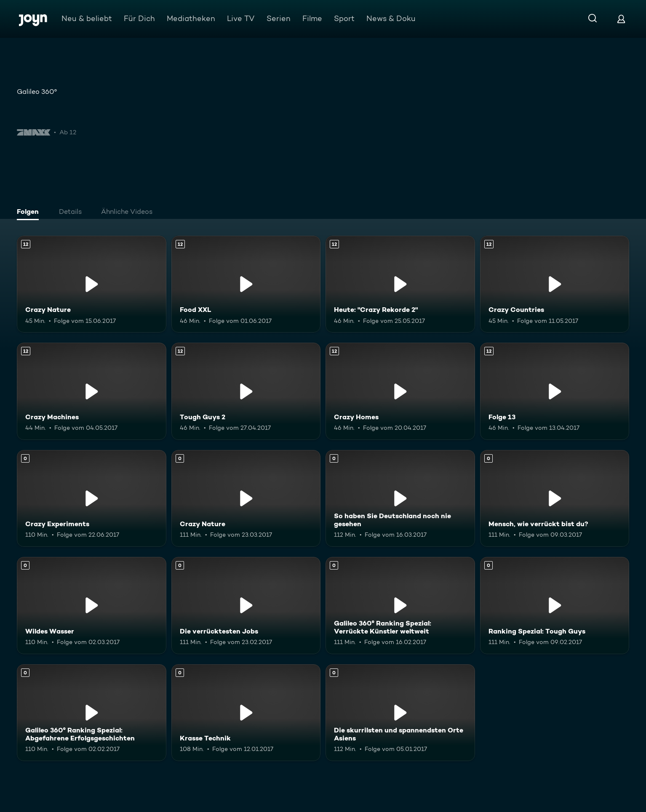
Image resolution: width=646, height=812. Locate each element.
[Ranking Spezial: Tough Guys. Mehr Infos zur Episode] (555, 605)
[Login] (621, 19)
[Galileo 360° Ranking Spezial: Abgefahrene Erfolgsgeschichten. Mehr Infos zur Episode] (92, 713)
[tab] (30, 213)
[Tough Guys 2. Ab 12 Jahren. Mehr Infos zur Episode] (246, 391)
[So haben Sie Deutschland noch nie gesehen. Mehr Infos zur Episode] (400, 498)
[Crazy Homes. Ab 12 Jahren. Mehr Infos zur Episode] (400, 391)
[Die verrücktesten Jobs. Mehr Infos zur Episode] (246, 605)
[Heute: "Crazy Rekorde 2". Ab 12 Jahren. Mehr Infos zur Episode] (400, 284)
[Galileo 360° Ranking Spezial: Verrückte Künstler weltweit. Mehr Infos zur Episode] (400, 605)
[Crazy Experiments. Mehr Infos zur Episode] (92, 498)
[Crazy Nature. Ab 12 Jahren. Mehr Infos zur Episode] (92, 284)
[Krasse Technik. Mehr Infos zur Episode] (246, 713)
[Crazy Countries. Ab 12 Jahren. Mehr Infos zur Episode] (555, 284)
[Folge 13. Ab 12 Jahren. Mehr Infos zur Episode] (555, 391)
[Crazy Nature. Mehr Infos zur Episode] (246, 498)
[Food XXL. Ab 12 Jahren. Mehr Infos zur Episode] (246, 284)
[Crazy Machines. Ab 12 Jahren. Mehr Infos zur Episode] (92, 391)
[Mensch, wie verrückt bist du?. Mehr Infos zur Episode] (555, 498)
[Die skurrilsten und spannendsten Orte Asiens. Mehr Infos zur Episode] (400, 713)
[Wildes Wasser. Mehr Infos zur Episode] (92, 605)
